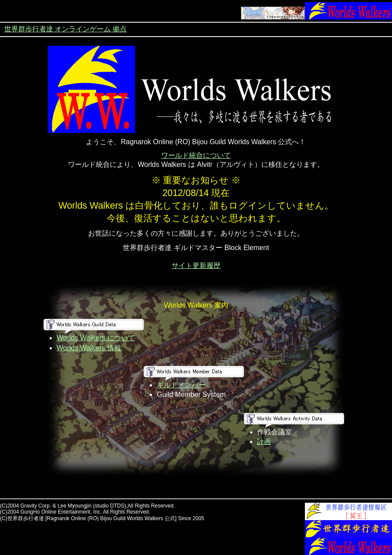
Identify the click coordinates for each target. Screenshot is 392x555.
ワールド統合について (196, 155)
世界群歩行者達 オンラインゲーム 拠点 (66, 29)
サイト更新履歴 (196, 266)
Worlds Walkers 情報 (89, 348)
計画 (264, 442)
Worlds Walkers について (96, 338)
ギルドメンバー (181, 385)
